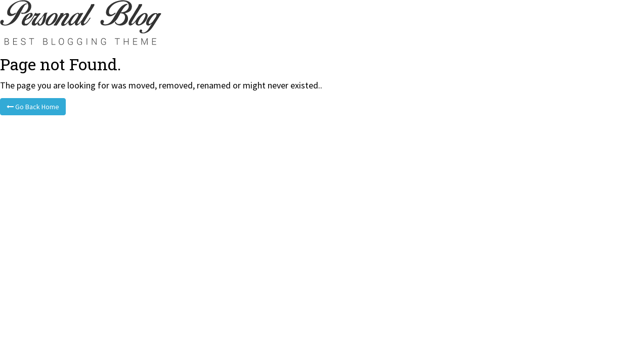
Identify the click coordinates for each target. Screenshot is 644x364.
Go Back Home (33, 107)
